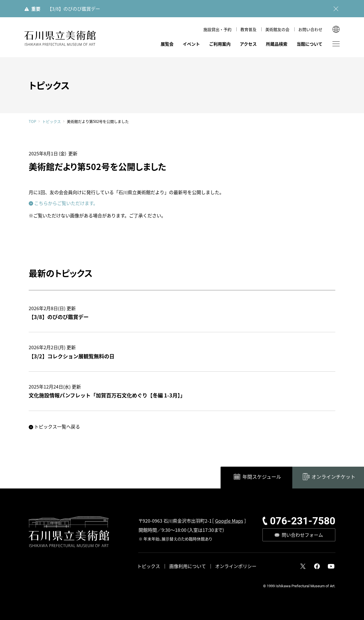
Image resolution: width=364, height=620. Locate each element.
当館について (310, 44)
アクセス (248, 44)
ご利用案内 (220, 44)
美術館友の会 (277, 29)
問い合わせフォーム (302, 535)
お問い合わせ (310, 29)
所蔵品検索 (277, 44)
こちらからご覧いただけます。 (66, 203)
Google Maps (229, 521)
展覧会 (167, 44)
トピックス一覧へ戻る (57, 426)
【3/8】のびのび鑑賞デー (74, 9)
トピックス (51, 121)
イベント (191, 44)
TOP (32, 121)
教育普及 (248, 29)
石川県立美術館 (60, 38)
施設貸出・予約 (217, 29)
